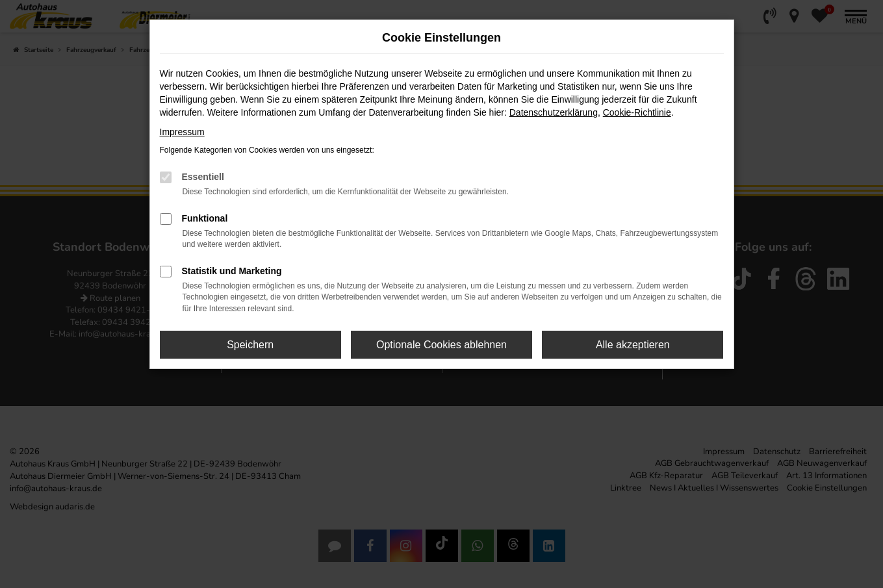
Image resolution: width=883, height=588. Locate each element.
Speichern (250, 345)
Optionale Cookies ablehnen (441, 345)
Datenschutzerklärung (554, 112)
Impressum (182, 132)
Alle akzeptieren (633, 345)
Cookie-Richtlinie (637, 112)
